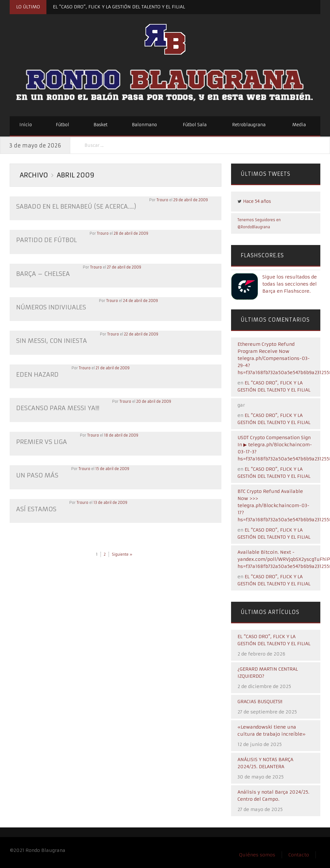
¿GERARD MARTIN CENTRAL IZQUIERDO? (268, 673)
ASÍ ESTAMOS (35, 502)
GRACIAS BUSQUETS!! (260, 702)
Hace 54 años (257, 201)
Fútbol (63, 125)
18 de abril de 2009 (117, 430)
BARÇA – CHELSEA (41, 272)
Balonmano (144, 125)
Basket (101, 125)
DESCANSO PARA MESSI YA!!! (55, 403)
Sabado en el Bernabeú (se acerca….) (71, 206)
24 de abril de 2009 (136, 298)
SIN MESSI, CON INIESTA (49, 338)
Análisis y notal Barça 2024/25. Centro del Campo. (273, 796)
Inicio (26, 125)
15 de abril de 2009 (109, 463)
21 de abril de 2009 (109, 364)
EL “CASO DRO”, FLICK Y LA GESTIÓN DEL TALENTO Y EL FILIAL (119, 7)
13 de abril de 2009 (108, 495)
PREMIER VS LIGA (40, 436)
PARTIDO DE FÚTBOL (45, 239)
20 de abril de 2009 (148, 397)
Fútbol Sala (195, 125)
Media (299, 125)
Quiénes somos (257, 855)
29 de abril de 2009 (181, 200)
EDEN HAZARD (36, 370)
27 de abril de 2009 (120, 266)
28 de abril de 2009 (127, 233)
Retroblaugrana (249, 125)
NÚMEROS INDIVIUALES (49, 305)
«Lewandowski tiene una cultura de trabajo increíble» (272, 731)
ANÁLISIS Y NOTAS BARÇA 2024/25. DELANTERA (265, 763)
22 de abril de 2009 (136, 331)
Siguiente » (122, 547)
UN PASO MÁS (36, 469)
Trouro (152, 200)
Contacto (299, 855)
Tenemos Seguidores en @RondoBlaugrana (259, 223)
